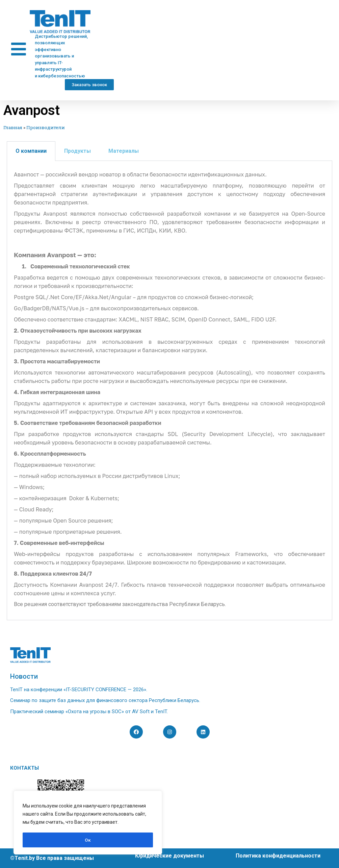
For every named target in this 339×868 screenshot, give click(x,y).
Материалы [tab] (124, 151)
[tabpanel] (169, 391)
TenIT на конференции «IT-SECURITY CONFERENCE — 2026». (79, 690)
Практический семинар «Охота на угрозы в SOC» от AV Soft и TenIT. (89, 712)
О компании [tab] (31, 151)
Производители (46, 127)
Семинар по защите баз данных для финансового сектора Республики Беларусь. (105, 700)
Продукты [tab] (77, 151)
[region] (88, 823)
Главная (13, 127)
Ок (88, 840)
